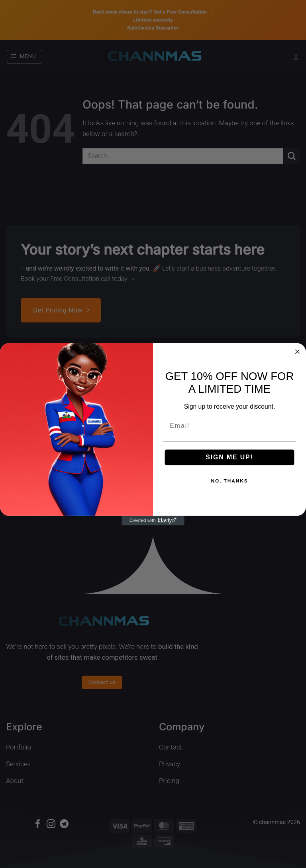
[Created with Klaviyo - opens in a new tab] (153, 520)
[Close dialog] (298, 352)
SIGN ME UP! (229, 457)
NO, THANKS (229, 481)
